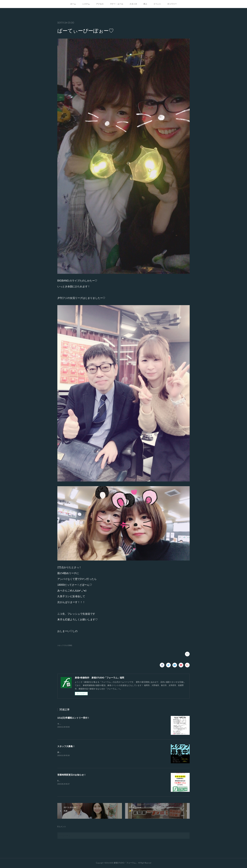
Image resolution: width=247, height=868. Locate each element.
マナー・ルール (117, 4)
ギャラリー (172, 4)
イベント (157, 4)
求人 (145, 4)
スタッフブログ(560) (65, 645)
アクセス (100, 4)
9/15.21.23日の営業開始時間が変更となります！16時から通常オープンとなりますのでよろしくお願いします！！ (105, 781)
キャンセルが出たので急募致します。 (73, 724)
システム (86, 4)
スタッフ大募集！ (66, 746)
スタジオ (133, 4)
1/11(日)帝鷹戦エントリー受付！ (73, 718)
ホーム (73, 4)
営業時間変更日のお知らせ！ (72, 775)
